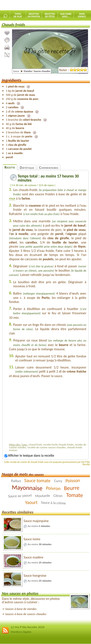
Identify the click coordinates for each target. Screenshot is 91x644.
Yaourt (31, 503)
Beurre (71, 488)
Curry (58, 481)
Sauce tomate (37, 481)
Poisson (73, 481)
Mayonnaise (27, 488)
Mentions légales (21, 632)
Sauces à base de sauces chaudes (26, 614)
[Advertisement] (48, 411)
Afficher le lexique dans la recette (29, 455)
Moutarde (43, 496)
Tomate (74, 495)
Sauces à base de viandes (21, 609)
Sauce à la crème (53, 503)
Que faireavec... (66, 15)
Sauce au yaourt (20, 496)
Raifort (16, 481)
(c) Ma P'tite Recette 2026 (28, 627)
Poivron (53, 488)
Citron (58, 496)
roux (12, 198)
